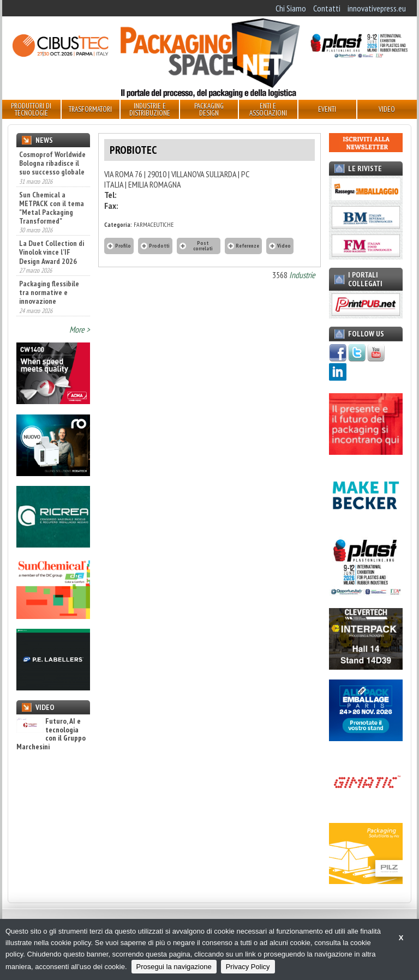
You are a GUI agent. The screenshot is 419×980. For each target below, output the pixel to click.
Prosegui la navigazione (174, 967)
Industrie (302, 275)
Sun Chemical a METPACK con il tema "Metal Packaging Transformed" (52, 208)
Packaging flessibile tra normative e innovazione (49, 292)
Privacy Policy (248, 967)
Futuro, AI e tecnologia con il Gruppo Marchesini (51, 734)
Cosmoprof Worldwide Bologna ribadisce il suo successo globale (52, 163)
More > (80, 329)
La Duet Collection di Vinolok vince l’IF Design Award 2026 (52, 252)
